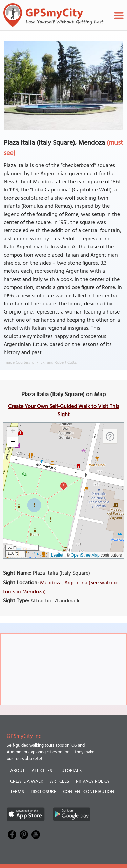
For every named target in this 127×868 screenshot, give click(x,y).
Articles (60, 781)
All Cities (42, 771)
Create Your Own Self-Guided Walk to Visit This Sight (64, 411)
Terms (17, 792)
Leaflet (57, 555)
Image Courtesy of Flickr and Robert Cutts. (40, 363)
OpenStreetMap (85, 555)
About (17, 771)
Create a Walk (27, 781)
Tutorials (70, 771)
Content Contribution (89, 792)
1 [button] (63, 485)
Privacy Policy (93, 781)
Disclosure (44, 792)
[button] (13, 432)
